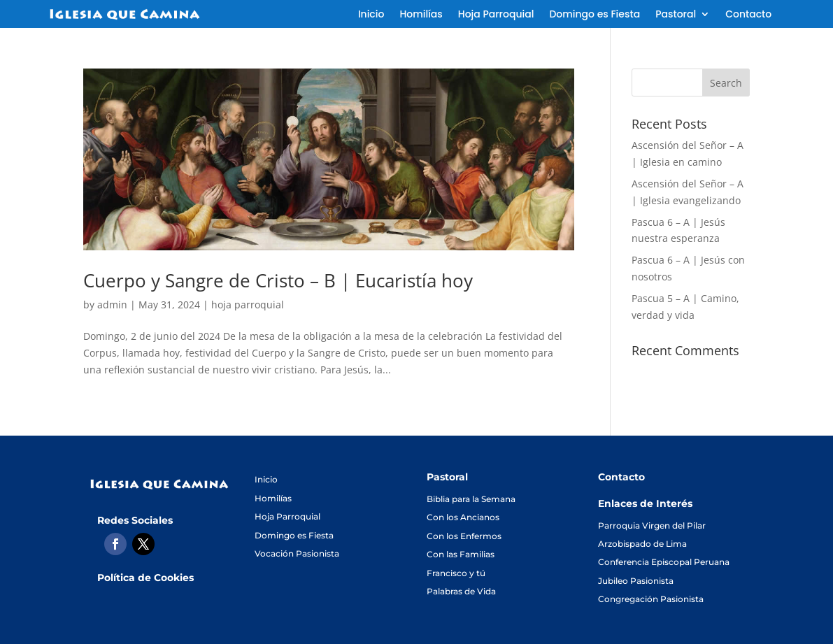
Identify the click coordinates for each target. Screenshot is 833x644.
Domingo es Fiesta (595, 15)
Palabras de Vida (461, 591)
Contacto (748, 15)
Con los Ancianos (463, 517)
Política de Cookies (145, 578)
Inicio (371, 15)
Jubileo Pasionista (636, 581)
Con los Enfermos (464, 536)
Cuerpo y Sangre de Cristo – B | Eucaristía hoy (278, 280)
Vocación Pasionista (297, 553)
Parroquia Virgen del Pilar (652, 525)
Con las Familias (461, 554)
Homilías (421, 15)
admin (112, 305)
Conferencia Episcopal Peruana (664, 562)
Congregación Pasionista (651, 599)
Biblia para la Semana (471, 499)
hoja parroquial (248, 305)
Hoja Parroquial (496, 15)
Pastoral (676, 15)
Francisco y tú (456, 573)
